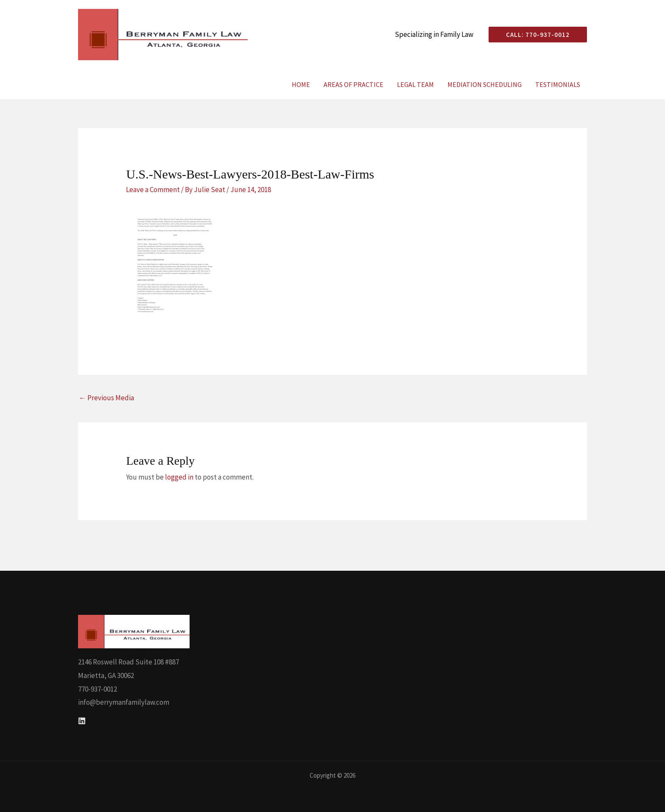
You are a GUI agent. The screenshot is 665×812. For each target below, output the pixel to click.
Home (301, 84)
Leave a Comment (153, 190)
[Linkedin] (82, 721)
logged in (179, 477)
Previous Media (106, 398)
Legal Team (415, 84)
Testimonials (558, 84)
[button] (534, 35)
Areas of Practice (353, 84)
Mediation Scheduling (485, 84)
